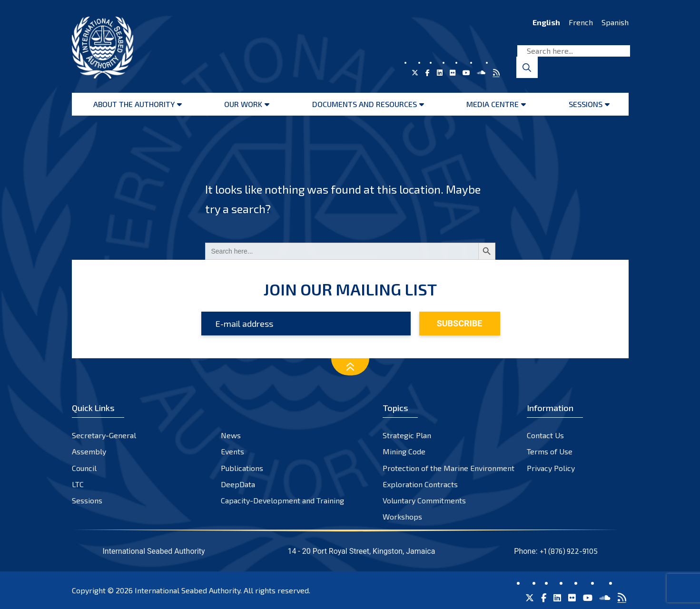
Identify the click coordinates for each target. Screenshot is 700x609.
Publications (242, 468)
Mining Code (404, 451)
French (581, 22)
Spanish (615, 22)
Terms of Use (550, 451)
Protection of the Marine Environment (449, 468)
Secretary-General (104, 435)
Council (84, 468)
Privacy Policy (551, 468)
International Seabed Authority (187, 590)
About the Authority (134, 104)
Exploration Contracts (420, 484)
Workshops (402, 516)
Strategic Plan (407, 435)
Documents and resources (365, 104)
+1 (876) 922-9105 (569, 551)
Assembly (89, 451)
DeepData (238, 484)
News (231, 435)
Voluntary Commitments (424, 500)
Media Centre (493, 104)
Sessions (586, 104)
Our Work (243, 104)
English (546, 22)
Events (232, 451)
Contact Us (545, 435)
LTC (78, 484)
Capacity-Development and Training (282, 500)
